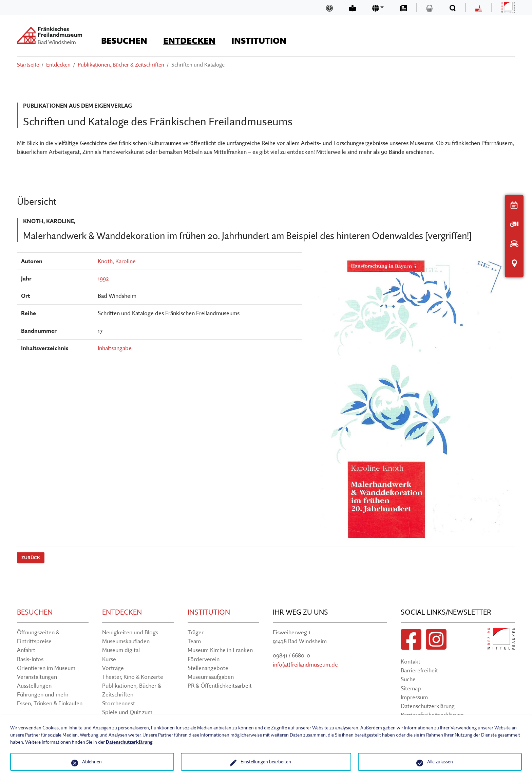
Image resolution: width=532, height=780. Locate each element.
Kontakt (411, 661)
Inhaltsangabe (115, 348)
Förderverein (204, 659)
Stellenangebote (208, 668)
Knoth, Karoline (117, 261)
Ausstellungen (34, 685)
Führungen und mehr (43, 694)
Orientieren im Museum (46, 668)
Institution (209, 612)
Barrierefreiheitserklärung (432, 715)
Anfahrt (26, 650)
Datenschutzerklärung (428, 706)
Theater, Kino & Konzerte (133, 677)
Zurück (31, 558)
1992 (103, 278)
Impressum (414, 697)
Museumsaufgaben (211, 677)
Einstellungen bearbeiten (266, 762)
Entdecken (122, 612)
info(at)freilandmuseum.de (305, 664)
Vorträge (113, 668)
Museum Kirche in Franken (220, 650)
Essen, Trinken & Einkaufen (50, 703)
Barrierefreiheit (419, 670)
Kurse (109, 659)
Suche (408, 679)
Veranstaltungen (37, 677)
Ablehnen (92, 762)
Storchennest (119, 703)
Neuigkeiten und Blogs (130, 632)
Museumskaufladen (126, 641)
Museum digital (121, 650)
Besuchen (35, 612)
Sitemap (411, 688)
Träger (196, 632)
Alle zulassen (440, 762)
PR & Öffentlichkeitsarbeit (220, 685)
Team (194, 641)
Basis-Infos (30, 659)
